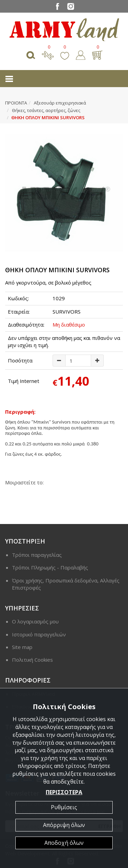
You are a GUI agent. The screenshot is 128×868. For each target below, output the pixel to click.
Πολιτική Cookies (32, 660)
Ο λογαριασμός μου (35, 621)
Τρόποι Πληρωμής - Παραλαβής (50, 567)
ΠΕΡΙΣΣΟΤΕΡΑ (64, 792)
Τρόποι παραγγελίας (37, 555)
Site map (22, 647)
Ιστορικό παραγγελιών (39, 634)
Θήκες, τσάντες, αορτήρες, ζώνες (46, 110)
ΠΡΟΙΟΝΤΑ (16, 103)
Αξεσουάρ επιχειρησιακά (60, 103)
